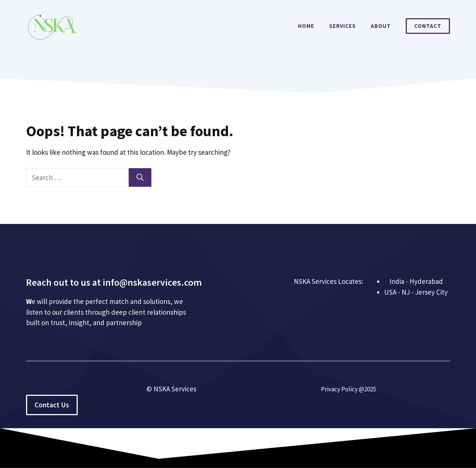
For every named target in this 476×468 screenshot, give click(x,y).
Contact (428, 26)
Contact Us (52, 405)
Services (342, 26)
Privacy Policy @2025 (348, 389)
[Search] (140, 178)
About (381, 26)
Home (306, 26)
